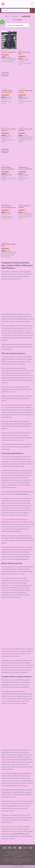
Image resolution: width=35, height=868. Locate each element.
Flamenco (15, 16)
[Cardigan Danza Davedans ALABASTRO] (26, 155)
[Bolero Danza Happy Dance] (26, 40)
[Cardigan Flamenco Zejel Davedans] (26, 78)
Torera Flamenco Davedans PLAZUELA (8, 168)
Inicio (7, 16)
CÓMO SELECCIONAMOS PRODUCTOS (22, 859)
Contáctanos (18, 857)
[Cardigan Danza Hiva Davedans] (26, 194)
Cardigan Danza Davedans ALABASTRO (25, 168)
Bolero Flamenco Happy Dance (8, 245)
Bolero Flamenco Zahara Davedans (9, 130)
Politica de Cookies (9, 855)
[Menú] (3, 4)
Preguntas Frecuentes (13, 852)
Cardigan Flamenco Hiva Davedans (26, 130)
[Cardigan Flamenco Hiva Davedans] (26, 117)
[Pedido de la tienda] (17, 25)
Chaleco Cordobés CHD (8, 52)
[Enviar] (32, 10)
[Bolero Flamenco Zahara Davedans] (9, 117)
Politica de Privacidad (24, 855)
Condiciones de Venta (20, 851)
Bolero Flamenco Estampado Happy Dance (9, 207)
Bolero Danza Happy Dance (24, 53)
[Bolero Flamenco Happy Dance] (9, 232)
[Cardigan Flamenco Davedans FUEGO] (9, 78)
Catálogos (25, 852)
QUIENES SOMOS (7, 859)
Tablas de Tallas (13, 854)
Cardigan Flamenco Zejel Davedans (26, 91)
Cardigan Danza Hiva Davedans (24, 207)
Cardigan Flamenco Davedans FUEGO (7, 91)
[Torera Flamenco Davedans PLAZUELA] (9, 155)
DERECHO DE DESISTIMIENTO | (13, 861)
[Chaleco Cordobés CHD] (9, 40)
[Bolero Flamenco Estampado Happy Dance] (9, 194)
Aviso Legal (23, 854)
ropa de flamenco (19, 834)
